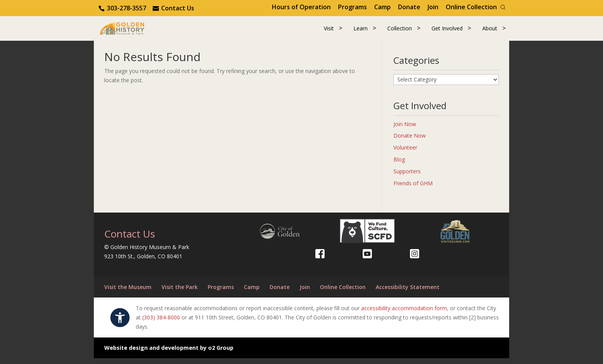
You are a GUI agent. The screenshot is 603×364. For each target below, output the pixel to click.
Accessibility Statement (408, 293)
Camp (382, 7)
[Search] (503, 7)
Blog (399, 165)
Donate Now (410, 142)
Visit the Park (180, 293)
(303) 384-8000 (161, 323)
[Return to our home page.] (133, 31)
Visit (329, 31)
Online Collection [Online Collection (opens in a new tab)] (471, 7)
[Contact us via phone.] (123, 8)
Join (433, 7)
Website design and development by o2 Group (169, 353)
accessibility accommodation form (404, 314)
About (490, 31)
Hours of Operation (301, 7)
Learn (361, 31)
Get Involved (447, 31)
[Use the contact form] (173, 8)
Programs (352, 7)
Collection (400, 31)
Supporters (407, 177)
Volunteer (405, 153)
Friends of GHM (413, 189)
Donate (409, 7)
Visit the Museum (128, 293)
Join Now (405, 130)
